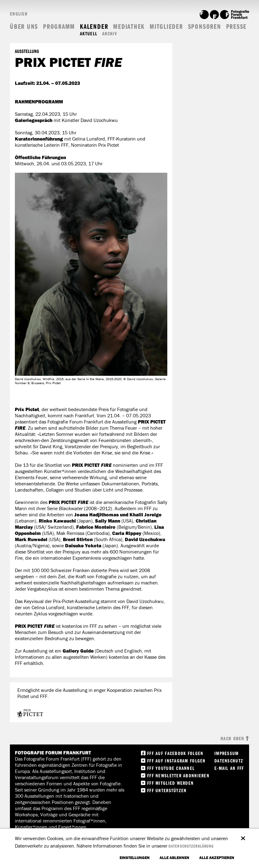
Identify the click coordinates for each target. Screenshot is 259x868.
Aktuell (89, 34)
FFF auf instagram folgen (176, 761)
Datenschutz (229, 761)
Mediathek (129, 26)
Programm (59, 26)
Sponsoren (205, 26)
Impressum (227, 753)
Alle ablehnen (174, 857)
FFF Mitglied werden (170, 783)
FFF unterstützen (167, 790)
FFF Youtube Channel (171, 768)
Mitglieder (166, 26)
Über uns (24, 26)
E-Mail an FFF (229, 768)
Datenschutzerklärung (191, 846)
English (19, 14)
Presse (237, 26)
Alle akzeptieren (217, 857)
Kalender (94, 26)
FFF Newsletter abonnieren (178, 775)
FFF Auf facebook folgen (175, 753)
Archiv (110, 34)
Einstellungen (135, 857)
